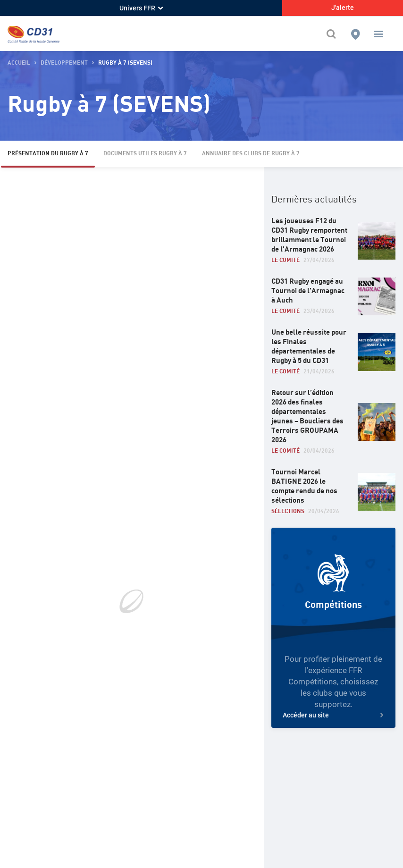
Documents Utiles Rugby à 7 (145, 154)
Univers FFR (141, 8)
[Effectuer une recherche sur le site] (334, 34)
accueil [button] (19, 63)
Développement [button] (64, 63)
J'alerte (343, 8)
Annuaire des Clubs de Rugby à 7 (251, 154)
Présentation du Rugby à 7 (48, 154)
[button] (378, 34)
